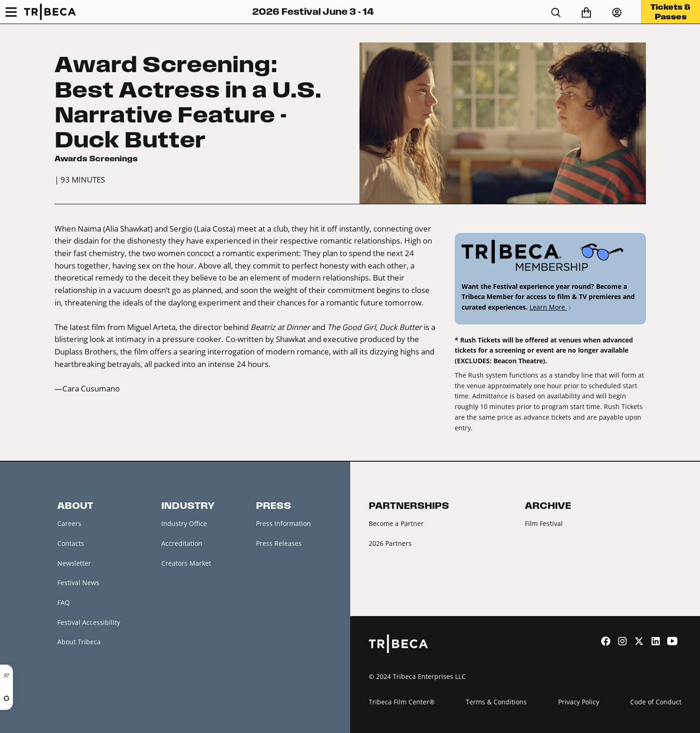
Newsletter (74, 563)
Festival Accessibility (89, 622)
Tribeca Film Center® (402, 702)
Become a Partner (396, 523)
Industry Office (184, 523)
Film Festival (544, 523)
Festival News (78, 583)
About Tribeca (79, 642)
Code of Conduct (656, 702)
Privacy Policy (579, 702)
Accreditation (182, 543)
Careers (69, 523)
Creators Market (186, 563)
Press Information (283, 523)
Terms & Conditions (496, 702)
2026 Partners (390, 543)
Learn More (551, 307)
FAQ (64, 602)
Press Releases (279, 543)
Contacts (71, 543)
